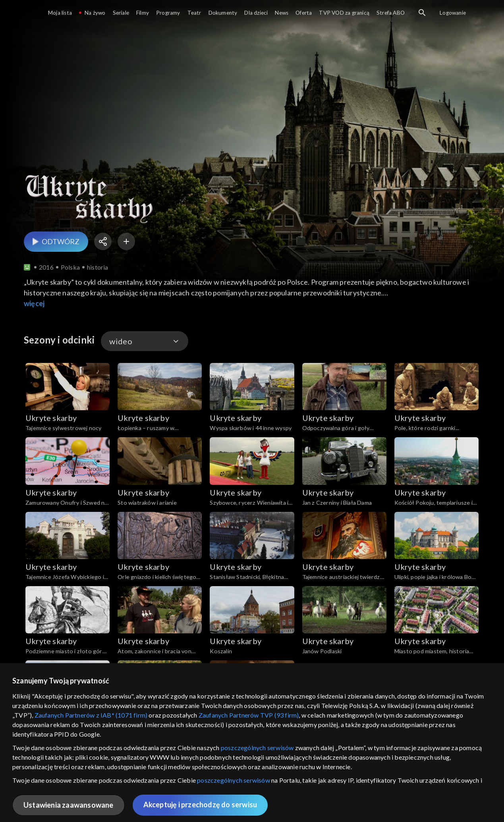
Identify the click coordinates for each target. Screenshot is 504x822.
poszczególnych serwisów (257, 748)
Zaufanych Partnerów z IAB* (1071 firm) (91, 715)
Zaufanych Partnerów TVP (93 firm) (249, 715)
